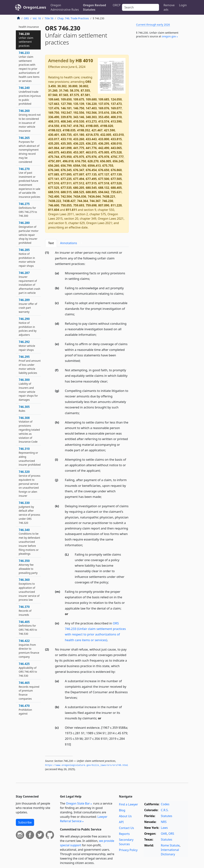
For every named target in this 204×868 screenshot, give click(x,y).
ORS (26, 18)
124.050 (116, 99)
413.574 (104, 121)
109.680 (91, 99)
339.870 (66, 117)
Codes (165, 804)
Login (183, 5)
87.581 (85, 95)
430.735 (66, 135)
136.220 (91, 104)
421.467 (97, 130)
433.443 (91, 139)
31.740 (64, 91)
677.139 (116, 174)
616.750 (81, 161)
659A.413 (94, 166)
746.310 (30, 457)
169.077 (116, 108)
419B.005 (92, 126)
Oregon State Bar (78, 803)
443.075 (54, 152)
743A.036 (80, 196)
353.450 (104, 117)
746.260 (30, 121)
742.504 (66, 196)
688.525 (79, 192)
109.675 (79, 99)
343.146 (79, 117)
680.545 (91, 188)
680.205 (79, 188)
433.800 (104, 139)
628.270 (93, 161)
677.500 (104, 179)
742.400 (54, 196)
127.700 (66, 104)
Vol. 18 (37, 18)
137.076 (104, 104)
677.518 (104, 183)
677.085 (54, 174)
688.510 (54, 192)
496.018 (68, 161)
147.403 (91, 108)
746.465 (29, 691)
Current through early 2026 (153, 25)
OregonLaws (35, 7)
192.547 (66, 113)
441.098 (66, 148)
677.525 (54, 188)
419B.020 (107, 126)
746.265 (29, 150)
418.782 (79, 126)
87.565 (64, 95)
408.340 (66, 121)
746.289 (28, 306)
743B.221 (109, 196)
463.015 (91, 152)
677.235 (66, 179)
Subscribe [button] (25, 822)
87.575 (74, 95)
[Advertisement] (161, 70)
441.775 (79, 148)
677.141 (54, 179)
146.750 (79, 108)
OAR (164, 834)
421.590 (109, 130)
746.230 (108, 201)
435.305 (66, 144)
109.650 (66, 99)
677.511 (66, 183)
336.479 (116, 113)
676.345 (66, 170)
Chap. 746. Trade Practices (73, 18)
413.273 (91, 121)
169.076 (104, 108)
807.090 (104, 205)
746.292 (27, 346)
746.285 (27, 258)
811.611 (71, 210)
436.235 (91, 144)
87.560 (53, 95)
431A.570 (92, 135)
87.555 (85, 91)
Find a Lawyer (128, 804)
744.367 (95, 201)
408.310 (116, 117)
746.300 (28, 390)
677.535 (66, 188)
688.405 (116, 188)
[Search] (141, 7)
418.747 (66, 126)
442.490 (104, 148)
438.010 (116, 144)
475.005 (104, 152)
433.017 (54, 139)
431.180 (79, 135)
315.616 (104, 113)
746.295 (30, 365)
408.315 (54, 121)
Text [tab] (51, 243)
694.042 (104, 192)
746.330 (29, 513)
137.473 (116, 104)
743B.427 (69, 201)
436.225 (79, 144)
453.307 (79, 152)
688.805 (91, 192)
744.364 (82, 201)
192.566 (91, 113)
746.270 (30, 183)
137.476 (54, 108)
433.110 (66, 139)
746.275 (28, 210)
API (121, 822)
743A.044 (94, 196)
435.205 (54, 144)
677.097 (79, 174)
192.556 (79, 113)
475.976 (91, 157)
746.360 (29, 590)
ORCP (117, 5)
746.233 (29, 67)
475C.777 (117, 157)
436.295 (104, 144)
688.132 (104, 188)
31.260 (53, 91)
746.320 (30, 484)
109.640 (54, 99)
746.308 (29, 430)
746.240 (30, 96)
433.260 (79, 139)
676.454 (91, 170)
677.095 (66, 174)
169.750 (54, 113)
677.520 (116, 183)
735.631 (116, 192)
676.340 (54, 170)
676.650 (104, 170)
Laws (164, 828)
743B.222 (55, 201)
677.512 (79, 183)
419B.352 (83, 130)
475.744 (54, 157)
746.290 (28, 327)
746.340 (29, 542)
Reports (124, 834)
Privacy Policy (128, 850)
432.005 (106, 135)
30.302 (62, 86)
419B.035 (69, 130)
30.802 (84, 86)
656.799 (66, 166)
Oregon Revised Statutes (94, 7)
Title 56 (49, 18)
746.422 (29, 649)
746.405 (28, 628)
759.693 (79, 205)
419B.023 (55, 130)
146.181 (66, 108)
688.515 (66, 192)
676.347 (79, 170)
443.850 (66, 152)
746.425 (28, 670)
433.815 (116, 139)
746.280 (29, 233)
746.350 (28, 567)
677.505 (116, 179)
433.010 (118, 135)
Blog (122, 810)
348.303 (91, 117)
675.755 (108, 166)
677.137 (104, 174)
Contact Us (126, 828)
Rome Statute (170, 845)
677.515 (91, 183)
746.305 (24, 409)
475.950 (66, 157)
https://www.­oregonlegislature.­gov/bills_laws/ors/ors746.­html (87, 765)
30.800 (73, 86)
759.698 (91, 205)
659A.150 (80, 166)
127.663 (54, 104)
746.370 (25, 611)
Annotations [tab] (72, 243)
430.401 (54, 135)
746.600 (54, 205)
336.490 (54, 117)
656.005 (106, 161)
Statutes (167, 816)
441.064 (54, 148)
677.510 (54, 183)
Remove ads (169, 7)
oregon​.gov (169, 36)
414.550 (54, 126)
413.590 (116, 121)
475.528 (116, 152)
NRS (164, 822)
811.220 (116, 205)
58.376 (74, 91)
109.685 (104, 99)
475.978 (104, 157)
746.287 (30, 283)
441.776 (91, 148)
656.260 (54, 166)
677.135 (91, 174)
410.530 (79, 121)
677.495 (91, 179)
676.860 (116, 170)
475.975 (79, 157)
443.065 (116, 148)
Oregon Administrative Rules (65, 7)
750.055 (66, 205)
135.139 (79, 104)
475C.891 (55, 161)
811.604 (54, 210)
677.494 (79, 179)
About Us (125, 816)
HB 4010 (84, 61)
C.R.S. (165, 810)
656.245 (118, 161)
